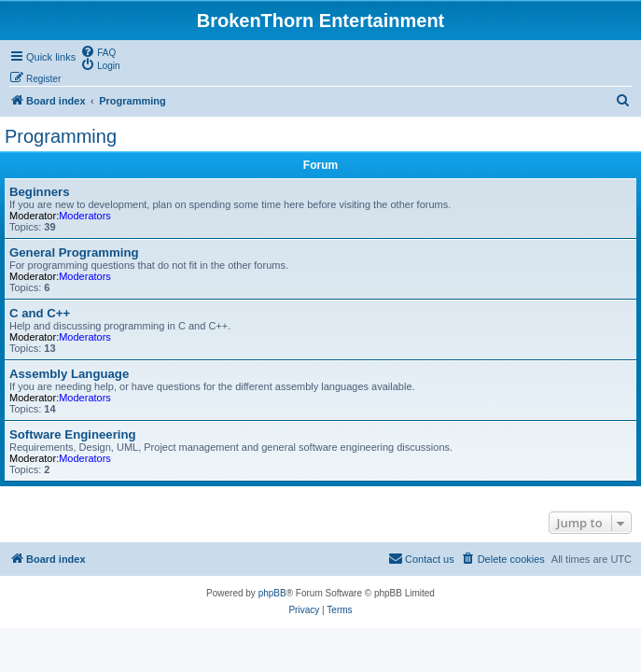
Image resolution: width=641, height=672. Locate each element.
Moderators (85, 216)
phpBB (272, 593)
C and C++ (40, 313)
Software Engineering (73, 434)
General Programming (74, 252)
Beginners (40, 192)
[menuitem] (98, 51)
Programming (61, 136)
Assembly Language (69, 374)
